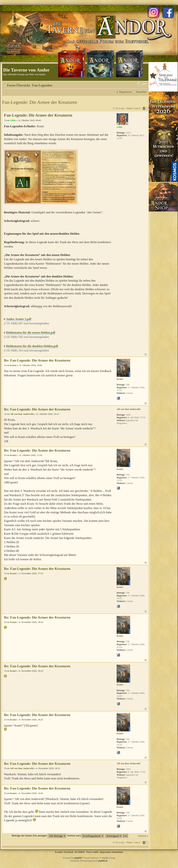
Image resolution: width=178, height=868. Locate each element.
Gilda (13, 120)
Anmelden (141, 92)
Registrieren (126, 92)
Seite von (133, 108)
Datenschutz (117, 852)
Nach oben (146, 354)
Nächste (142, 836)
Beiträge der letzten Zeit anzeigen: (39, 836)
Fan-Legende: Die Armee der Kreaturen (40, 102)
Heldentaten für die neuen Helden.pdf (31, 333)
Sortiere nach (86, 836)
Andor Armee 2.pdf (19, 319)
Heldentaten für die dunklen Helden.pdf (32, 346)
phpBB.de (103, 861)
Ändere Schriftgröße (144, 84)
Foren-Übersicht (19, 85)
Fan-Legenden (42, 85)
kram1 (13, 365)
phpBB (78, 858)
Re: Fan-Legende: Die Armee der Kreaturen (37, 360)
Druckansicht (138, 84)
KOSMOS (80, 852)
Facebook (69, 852)
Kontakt (59, 852)
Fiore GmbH (92, 852)
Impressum (105, 852)
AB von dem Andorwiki (22, 414)
